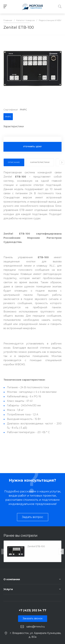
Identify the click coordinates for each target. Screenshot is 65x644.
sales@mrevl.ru (36, 626)
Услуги (8, 589)
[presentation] (62, 162)
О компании (12, 579)
